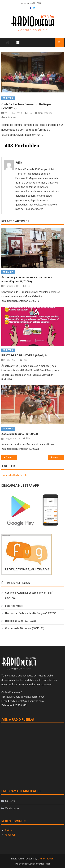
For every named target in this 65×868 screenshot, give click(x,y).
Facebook (10, 835)
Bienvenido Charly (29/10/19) (57, 458)
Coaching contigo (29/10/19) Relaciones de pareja (11, 458)
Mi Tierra (8, 98)
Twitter (9, 830)
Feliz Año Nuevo (14, 606)
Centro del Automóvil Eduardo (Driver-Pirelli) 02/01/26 (29, 596)
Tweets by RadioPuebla (14, 475)
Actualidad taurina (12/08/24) (20, 434)
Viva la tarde (12, 809)
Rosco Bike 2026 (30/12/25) (21, 621)
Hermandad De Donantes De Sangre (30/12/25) (31, 613)
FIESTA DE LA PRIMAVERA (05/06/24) (25, 356)
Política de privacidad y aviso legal (33, 864)
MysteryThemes (45, 859)
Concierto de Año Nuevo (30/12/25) (25, 628)
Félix (30, 113)
